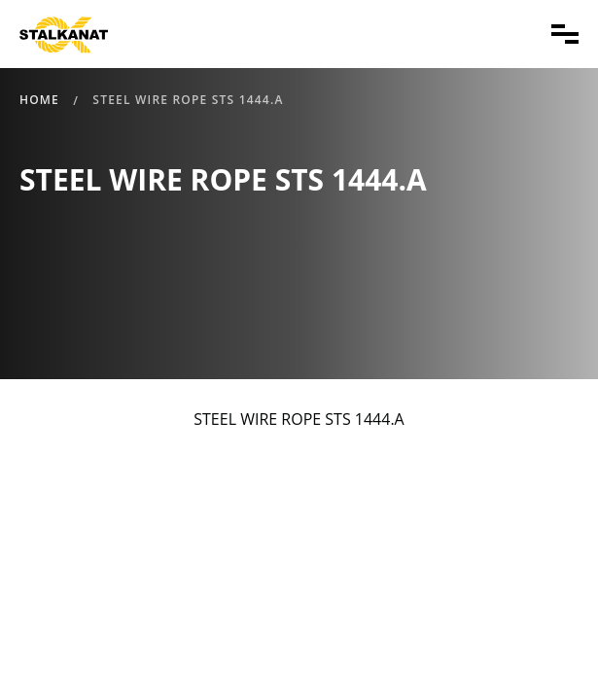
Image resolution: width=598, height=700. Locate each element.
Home (39, 100)
